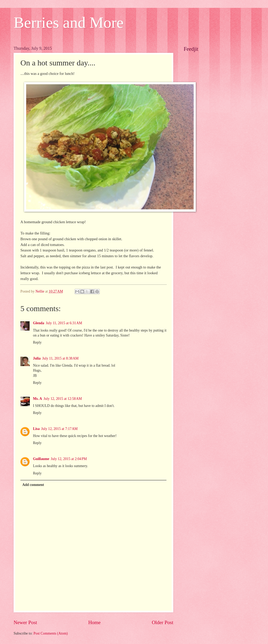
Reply (37, 342)
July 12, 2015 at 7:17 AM (59, 429)
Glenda (39, 323)
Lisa (36, 429)
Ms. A (38, 399)
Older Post (163, 622)
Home (94, 622)
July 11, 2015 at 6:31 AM (64, 323)
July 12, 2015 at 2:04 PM (69, 459)
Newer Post (25, 622)
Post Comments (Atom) (51, 633)
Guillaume (41, 459)
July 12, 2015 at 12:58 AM (63, 399)
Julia (37, 358)
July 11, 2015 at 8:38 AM (60, 358)
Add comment (33, 485)
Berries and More (69, 23)
